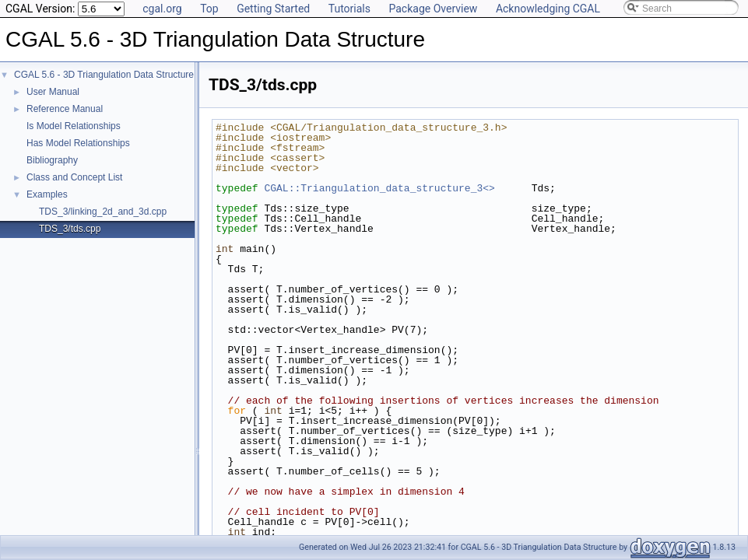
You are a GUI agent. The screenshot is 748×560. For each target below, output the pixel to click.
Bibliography (52, 160)
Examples (47, 194)
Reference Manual (65, 109)
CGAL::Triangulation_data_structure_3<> (379, 188)
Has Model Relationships (78, 143)
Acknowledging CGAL (548, 9)
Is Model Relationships (74, 126)
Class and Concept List (74, 177)
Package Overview (433, 9)
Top (209, 9)
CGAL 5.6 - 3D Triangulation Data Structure (104, 75)
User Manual (53, 92)
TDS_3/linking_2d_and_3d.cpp (103, 212)
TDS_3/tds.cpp (70, 229)
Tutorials (349, 9)
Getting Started (273, 9)
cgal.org (162, 9)
